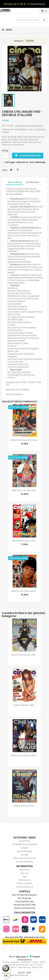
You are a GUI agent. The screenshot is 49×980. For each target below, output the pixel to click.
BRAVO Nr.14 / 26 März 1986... (25, 490)
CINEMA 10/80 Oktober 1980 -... (24, 655)
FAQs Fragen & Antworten (25, 858)
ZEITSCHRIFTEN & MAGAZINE (24, 844)
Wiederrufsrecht (25, 883)
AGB (24, 877)
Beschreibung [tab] (15, 182)
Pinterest (18, 170)
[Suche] (32, 20)
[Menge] (5, 156)
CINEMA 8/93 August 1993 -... (24, 541)
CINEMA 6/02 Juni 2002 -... (25, 806)
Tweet (11, 170)
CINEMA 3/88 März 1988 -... (24, 705)
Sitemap (25, 855)
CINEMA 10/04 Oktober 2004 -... (24, 755)
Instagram (26, 948)
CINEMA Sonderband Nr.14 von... (24, 440)
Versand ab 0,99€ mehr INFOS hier (29, 126)
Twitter (4, 948)
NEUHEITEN (24, 841)
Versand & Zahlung (24, 887)
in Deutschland (36, 4)
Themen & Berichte (25, 862)
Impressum (25, 870)
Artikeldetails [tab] (33, 182)
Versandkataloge (25, 851)
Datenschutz (25, 880)
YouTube (11, 948)
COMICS (24, 848)
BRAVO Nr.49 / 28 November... (24, 591)
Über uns (24, 873)
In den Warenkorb (28, 156)
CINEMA (30, 41)
